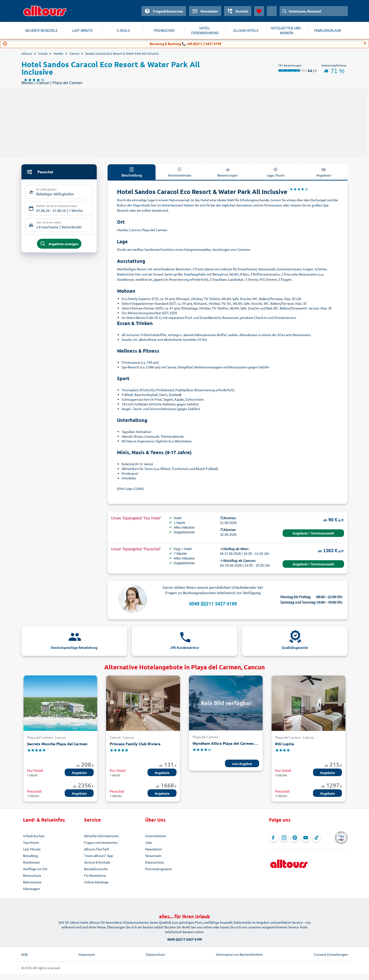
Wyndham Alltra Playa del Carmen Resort (230, 743)
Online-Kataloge (96, 882)
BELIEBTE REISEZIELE (42, 31)
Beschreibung (132, 172)
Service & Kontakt (97, 862)
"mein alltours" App (98, 856)
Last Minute (32, 849)
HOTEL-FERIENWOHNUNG (205, 31)
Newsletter (154, 849)
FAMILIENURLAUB (327, 31)
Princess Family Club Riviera (135, 744)
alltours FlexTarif (96, 849)
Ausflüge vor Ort (35, 869)
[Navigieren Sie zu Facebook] (273, 838)
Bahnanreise (32, 882)
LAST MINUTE (82, 31)
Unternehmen (156, 836)
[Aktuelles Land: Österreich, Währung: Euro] (272, 11)
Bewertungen (228, 172)
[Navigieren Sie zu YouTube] (306, 838)
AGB (24, 954)
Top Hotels (31, 842)
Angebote (324, 172)
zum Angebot (242, 764)
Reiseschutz (32, 875)
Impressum (87, 954)
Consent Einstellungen (331, 954)
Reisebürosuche (96, 869)
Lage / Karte (276, 172)
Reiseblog (30, 856)
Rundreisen (32, 862)
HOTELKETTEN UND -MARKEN (287, 31)
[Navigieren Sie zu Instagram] (284, 838)
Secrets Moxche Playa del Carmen (57, 744)
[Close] (365, 43)
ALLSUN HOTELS (246, 31)
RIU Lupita (285, 744)
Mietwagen (32, 889)
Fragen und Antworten (101, 842)
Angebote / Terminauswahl (313, 533)
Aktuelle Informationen (101, 836)
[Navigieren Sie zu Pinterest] (295, 838)
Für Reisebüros (95, 875)
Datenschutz (155, 862)
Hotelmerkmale (180, 172)
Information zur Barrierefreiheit (239, 954)
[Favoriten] (259, 11)
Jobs (149, 842)
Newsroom (153, 856)
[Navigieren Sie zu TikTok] (317, 838)
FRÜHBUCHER (164, 31)
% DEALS (123, 31)
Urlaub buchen (34, 836)
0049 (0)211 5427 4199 (213, 603)
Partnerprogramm (158, 869)
